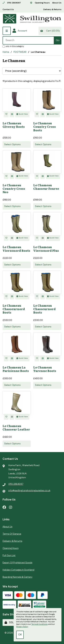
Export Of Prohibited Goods (17, 563)
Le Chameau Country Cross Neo (14, 188)
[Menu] (7, 31)
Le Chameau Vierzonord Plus (46, 249)
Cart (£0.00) (50, 31)
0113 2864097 (12, 3)
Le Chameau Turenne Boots (45, 369)
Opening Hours (40, 3)
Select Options (12, 145)
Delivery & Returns (52, 10)
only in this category (13, 46)
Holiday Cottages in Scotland (18, 570)
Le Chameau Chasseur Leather (16, 427)
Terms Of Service (12, 534)
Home (6, 52)
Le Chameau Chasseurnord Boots (14, 309)
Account (20, 31)
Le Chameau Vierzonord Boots (16, 249)
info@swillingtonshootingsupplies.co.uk (29, 491)
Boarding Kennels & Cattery (17, 577)
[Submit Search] (58, 40)
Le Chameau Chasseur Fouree (46, 187)
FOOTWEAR (20, 52)
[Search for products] (28, 40)
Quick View (22, 114)
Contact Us (8, 10)
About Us (57, 3)
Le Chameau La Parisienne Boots (16, 369)
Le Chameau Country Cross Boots (45, 126)
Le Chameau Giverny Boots (14, 125)
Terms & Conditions (39, 624)
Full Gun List (9, 555)
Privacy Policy (22, 627)
